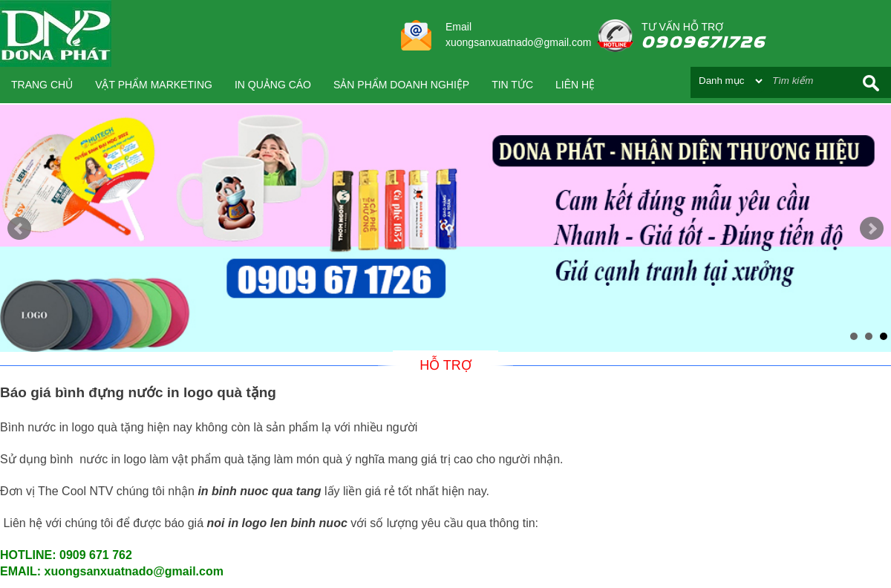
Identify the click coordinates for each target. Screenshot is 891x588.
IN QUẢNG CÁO (273, 85)
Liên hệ (575, 85)
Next (872, 229)
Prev (19, 229)
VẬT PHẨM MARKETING (154, 85)
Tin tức (512, 85)
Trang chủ (42, 85)
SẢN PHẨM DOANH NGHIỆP (401, 85)
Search (871, 83)
